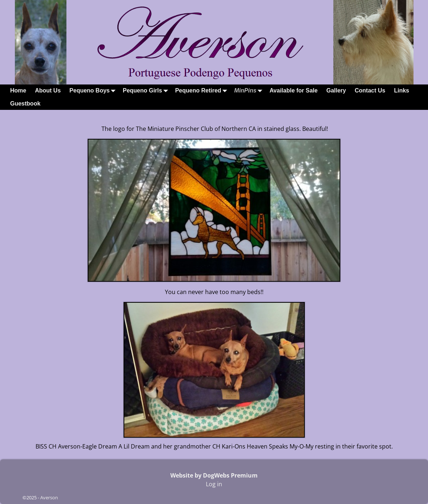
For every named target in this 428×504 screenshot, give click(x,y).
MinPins (250, 91)
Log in (214, 484)
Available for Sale (294, 90)
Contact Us (370, 90)
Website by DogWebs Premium (214, 475)
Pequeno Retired (202, 91)
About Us (48, 90)
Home (18, 90)
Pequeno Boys (94, 91)
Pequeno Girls (147, 91)
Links (402, 90)
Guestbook (25, 104)
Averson (49, 497)
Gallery (336, 90)
